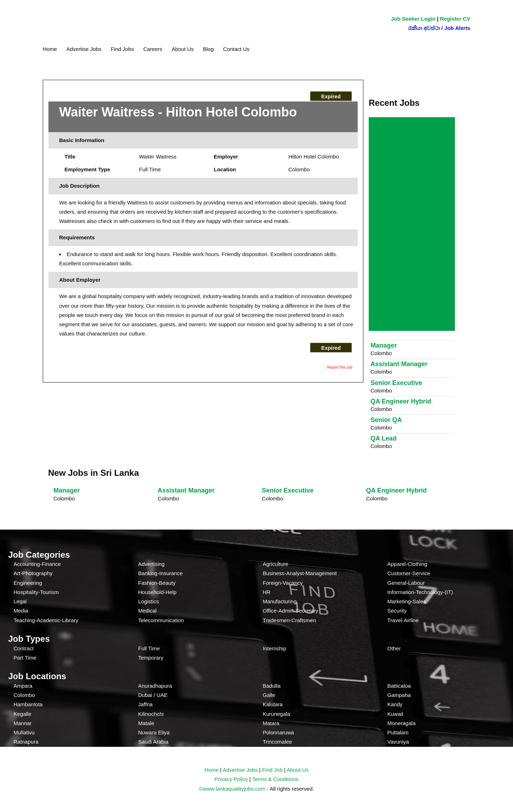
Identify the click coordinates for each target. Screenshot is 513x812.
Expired (331, 96)
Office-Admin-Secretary (291, 611)
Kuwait (395, 714)
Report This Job (340, 367)
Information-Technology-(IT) (420, 592)
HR (267, 592)
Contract (24, 648)
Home (50, 49)
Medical (147, 611)
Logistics (149, 601)
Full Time (149, 648)
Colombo (24, 695)
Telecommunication (161, 620)
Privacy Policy (231, 779)
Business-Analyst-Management (300, 573)
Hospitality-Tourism (36, 592)
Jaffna (146, 704)
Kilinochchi (151, 714)
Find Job (273, 770)
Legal (20, 601)
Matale (146, 723)
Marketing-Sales (406, 601)
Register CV (455, 19)
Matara (271, 723)
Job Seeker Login (413, 19)
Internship (275, 648)
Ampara (23, 686)
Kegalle (22, 714)
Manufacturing (280, 601)
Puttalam (398, 732)
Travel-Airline (403, 620)
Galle (269, 695)
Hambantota (28, 704)
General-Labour (406, 583)
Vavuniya (398, 742)
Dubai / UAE (153, 695)
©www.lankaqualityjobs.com (232, 789)
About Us (183, 49)
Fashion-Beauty (157, 583)
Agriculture (276, 564)
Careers (153, 49)
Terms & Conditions (275, 779)
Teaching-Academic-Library (46, 620)
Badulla (272, 686)
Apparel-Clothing (407, 564)
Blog (208, 49)
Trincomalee (278, 742)
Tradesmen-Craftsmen (290, 620)
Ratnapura (26, 742)
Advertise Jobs (84, 49)
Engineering (28, 583)
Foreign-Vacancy (283, 583)
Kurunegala (277, 714)
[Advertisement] (413, 225)
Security (397, 611)
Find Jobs (122, 49)
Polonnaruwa (279, 732)
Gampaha (399, 695)
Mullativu (24, 732)
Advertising (151, 564)
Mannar (23, 723)
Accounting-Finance (37, 564)
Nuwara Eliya (154, 732)
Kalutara (273, 704)
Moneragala (401, 723)
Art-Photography (33, 573)
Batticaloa (399, 686)
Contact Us (236, 49)
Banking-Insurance (160, 573)
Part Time (25, 658)
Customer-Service (409, 573)
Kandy (395, 704)
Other (394, 648)
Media (21, 611)
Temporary (151, 658)
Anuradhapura (155, 686)
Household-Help (157, 592)
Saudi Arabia (153, 742)
